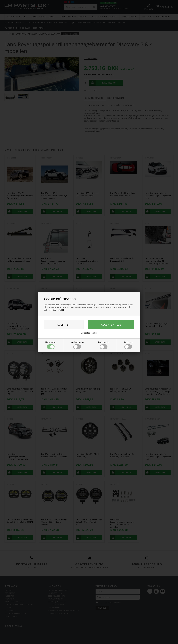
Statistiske (128, 345)
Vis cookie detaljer (89, 333)
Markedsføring (77, 345)
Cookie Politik (58, 310)
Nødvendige (51, 345)
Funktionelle (104, 345)
